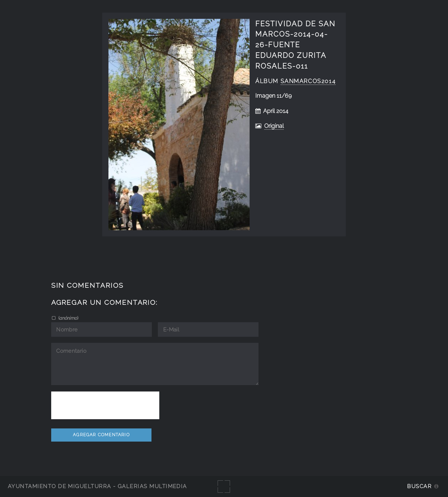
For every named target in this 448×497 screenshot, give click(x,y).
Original (274, 126)
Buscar (419, 486)
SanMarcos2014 (308, 81)
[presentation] (105, 405)
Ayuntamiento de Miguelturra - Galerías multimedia (97, 486)
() (68, 318)
